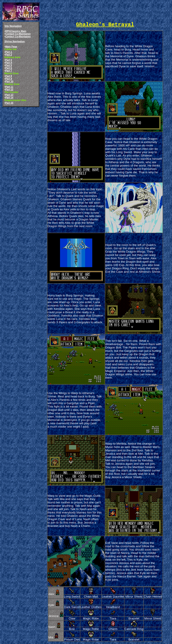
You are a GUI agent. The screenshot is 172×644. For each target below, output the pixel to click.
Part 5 (9, 65)
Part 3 (9, 60)
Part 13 (9, 95)
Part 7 (9, 71)
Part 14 (9, 97)
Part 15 (9, 103)
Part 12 (9, 89)
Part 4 (9, 63)
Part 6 (9, 68)
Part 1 (9, 52)
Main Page (11, 46)
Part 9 (9, 79)
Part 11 (9, 87)
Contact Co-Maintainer (18, 34)
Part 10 (9, 81)
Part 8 (9, 76)
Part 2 (9, 55)
